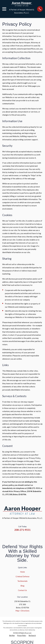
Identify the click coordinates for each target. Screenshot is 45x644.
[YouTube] (25, 537)
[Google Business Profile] (31, 537)
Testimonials (22, 581)
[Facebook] (14, 537)
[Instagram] (20, 537)
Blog (22, 586)
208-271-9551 (22, 530)
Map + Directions (22, 611)
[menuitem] (12, 636)
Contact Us (22, 590)
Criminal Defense (22, 576)
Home (22, 572)
